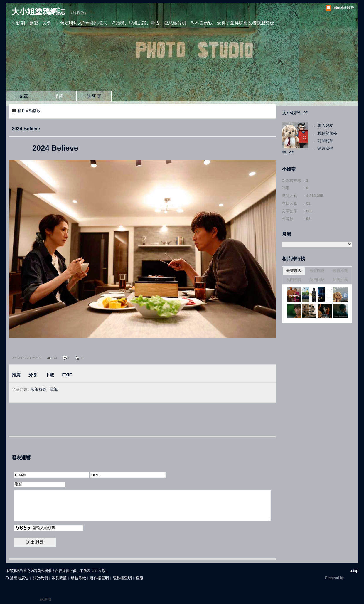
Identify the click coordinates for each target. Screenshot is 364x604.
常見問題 (59, 578)
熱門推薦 (340, 280)
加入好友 (326, 126)
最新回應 (317, 271)
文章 (23, 96)
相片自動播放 (29, 111)
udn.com (351, 578)
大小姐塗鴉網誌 (38, 11)
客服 (139, 578)
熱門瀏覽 (294, 280)
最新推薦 (340, 271)
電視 (54, 389)
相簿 (59, 96)
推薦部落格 (327, 133)
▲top (354, 571)
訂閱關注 (326, 141)
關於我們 (40, 578)
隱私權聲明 (122, 578)
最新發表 (294, 271)
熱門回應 (317, 280)
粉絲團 (45, 599)
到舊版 (79, 13)
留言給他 (326, 148)
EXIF (67, 375)
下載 (50, 375)
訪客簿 (94, 96)
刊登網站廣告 (17, 578)
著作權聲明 (99, 578)
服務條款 (78, 578)
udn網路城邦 (343, 8)
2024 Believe (26, 129)
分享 (33, 375)
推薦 (16, 375)
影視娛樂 (38, 389)
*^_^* (288, 153)
